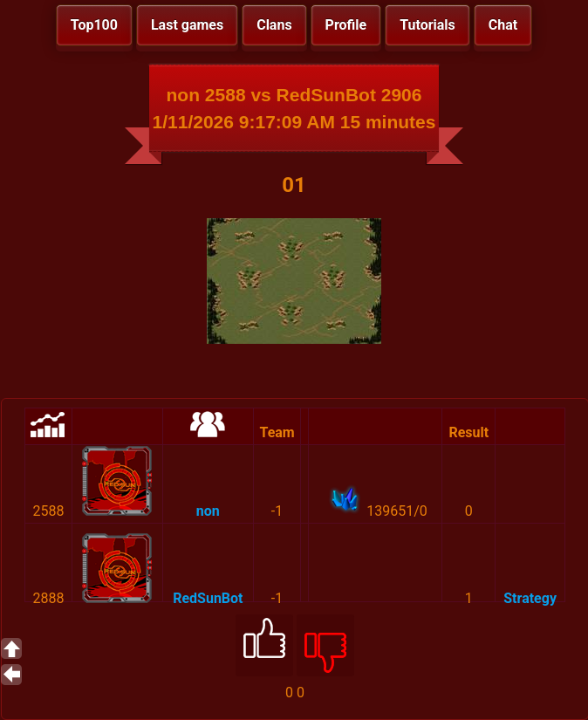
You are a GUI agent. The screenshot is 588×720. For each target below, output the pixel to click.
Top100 (94, 25)
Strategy (530, 598)
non (208, 511)
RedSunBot (208, 598)
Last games (187, 25)
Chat (503, 25)
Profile (346, 25)
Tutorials (427, 25)
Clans (274, 25)
